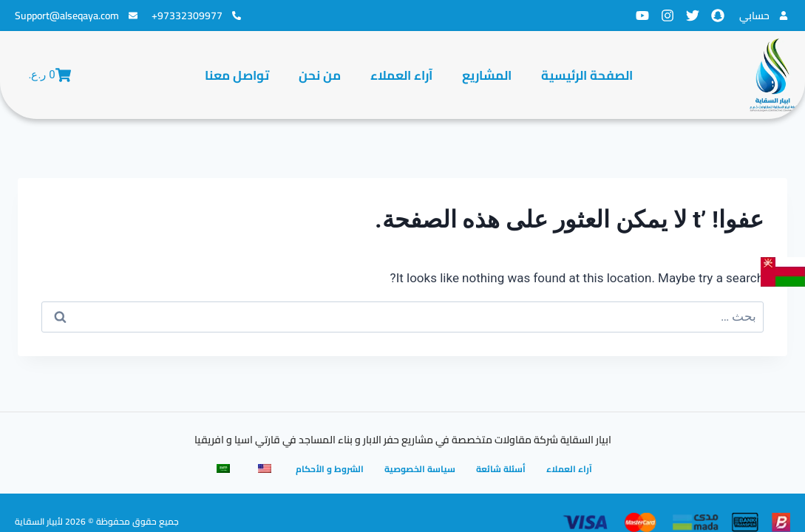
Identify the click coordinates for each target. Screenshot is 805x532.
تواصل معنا (237, 75)
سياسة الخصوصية (420, 469)
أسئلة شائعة (501, 469)
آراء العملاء (401, 75)
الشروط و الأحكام (330, 469)
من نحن (320, 75)
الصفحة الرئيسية (587, 75)
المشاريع (487, 75)
